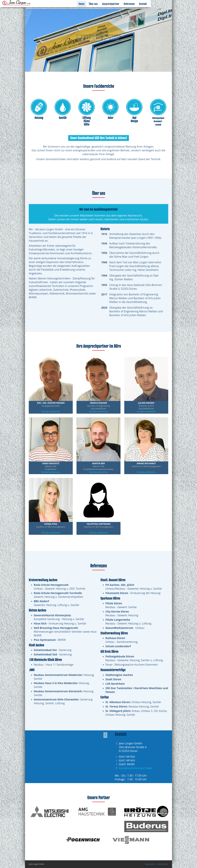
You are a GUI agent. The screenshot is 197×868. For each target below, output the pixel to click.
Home (105, 8)
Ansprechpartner (134, 8)
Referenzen (152, 8)
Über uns (116, 8)
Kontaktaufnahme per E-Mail (136, 768)
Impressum (150, 864)
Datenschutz (163, 864)
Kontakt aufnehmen (51, 411)
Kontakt (166, 8)
